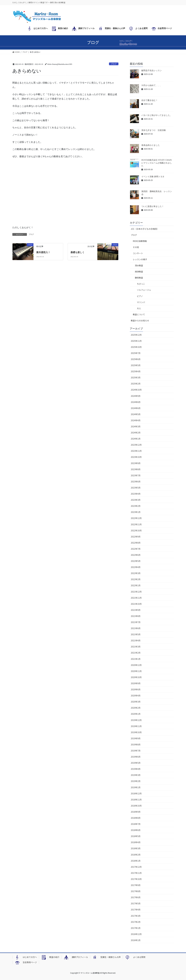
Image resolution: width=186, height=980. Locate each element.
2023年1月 (136, 512)
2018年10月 (136, 806)
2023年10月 (136, 457)
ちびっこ (141, 284)
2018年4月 (136, 842)
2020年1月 (136, 714)
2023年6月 (136, 482)
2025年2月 (136, 384)
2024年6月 (136, 408)
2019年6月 (136, 757)
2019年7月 (136, 751)
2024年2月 (136, 433)
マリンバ (141, 302)
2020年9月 (136, 683)
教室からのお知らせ (140, 321)
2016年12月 (136, 934)
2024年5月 (136, 414)
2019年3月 (136, 775)
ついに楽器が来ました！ (153, 206)
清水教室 (139, 265)
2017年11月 (136, 873)
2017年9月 (136, 885)
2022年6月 (136, 555)
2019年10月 (136, 732)
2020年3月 (136, 702)
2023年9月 (136, 463)
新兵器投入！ (43, 252)
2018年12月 (136, 793)
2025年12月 (136, 335)
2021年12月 (136, 592)
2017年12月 (136, 867)
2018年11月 (136, 800)
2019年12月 (136, 720)
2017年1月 (136, 928)
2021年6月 (136, 628)
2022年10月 (136, 530)
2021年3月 (136, 647)
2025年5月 (136, 365)
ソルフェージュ (144, 290)
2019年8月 (136, 744)
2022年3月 (136, 573)
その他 (136, 247)
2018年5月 (136, 836)
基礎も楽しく (77, 252)
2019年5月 (136, 763)
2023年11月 (136, 451)
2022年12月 (136, 518)
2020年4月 (136, 696)
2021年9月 (136, 610)
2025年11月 (136, 341)
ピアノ (140, 296)
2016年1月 (136, 940)
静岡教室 (139, 278)
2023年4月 (136, 494)
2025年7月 (136, 353)
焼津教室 (139, 272)
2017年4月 (136, 910)
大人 (139, 308)
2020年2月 (136, 708)
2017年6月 (136, 897)
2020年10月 (136, 677)
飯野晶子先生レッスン (152, 71)
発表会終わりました (151, 145)
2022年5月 (136, 561)
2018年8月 (136, 818)
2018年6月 (136, 830)
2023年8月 (136, 469)
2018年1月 (136, 861)
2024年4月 (136, 420)
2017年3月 (136, 916)
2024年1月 (136, 439)
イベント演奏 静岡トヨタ (153, 177)
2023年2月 (136, 506)
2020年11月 (136, 671)
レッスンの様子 (140, 259)
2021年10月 (136, 604)
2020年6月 (136, 689)
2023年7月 (136, 475)
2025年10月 (136, 347)
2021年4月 (136, 640)
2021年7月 (136, 622)
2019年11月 (136, 726)
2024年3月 (136, 426)
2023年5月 (136, 488)
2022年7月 (136, 549)
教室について (139, 314)
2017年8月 (136, 891)
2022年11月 (136, 524)
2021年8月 (136, 616)
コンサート (138, 253)
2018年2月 (136, 855)
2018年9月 (136, 812)
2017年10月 (136, 879)
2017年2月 (136, 922)
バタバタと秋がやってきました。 (157, 115)
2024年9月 (136, 396)
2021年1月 (136, 659)
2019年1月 (136, 787)
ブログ (114, 64)
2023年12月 (136, 445)
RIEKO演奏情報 (140, 241)
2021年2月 (136, 653)
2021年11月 (136, 598)
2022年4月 (136, 567)
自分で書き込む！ (150, 100)
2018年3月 (136, 848)
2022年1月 (136, 585)
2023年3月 (136, 500)
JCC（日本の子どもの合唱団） (145, 229)
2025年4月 (136, 371)
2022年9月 (136, 537)
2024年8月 (136, 402)
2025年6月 (136, 359)
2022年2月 (136, 579)
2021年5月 (136, 634)
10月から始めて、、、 (152, 85)
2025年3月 (136, 377)
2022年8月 (136, 543)
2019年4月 (136, 769)
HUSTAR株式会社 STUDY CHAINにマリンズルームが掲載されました (157, 163)
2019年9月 (136, 738)
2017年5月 (136, 903)
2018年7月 (136, 824)
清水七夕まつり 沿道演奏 (154, 130)
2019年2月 (136, 781)
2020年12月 (136, 665)
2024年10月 (136, 390)
